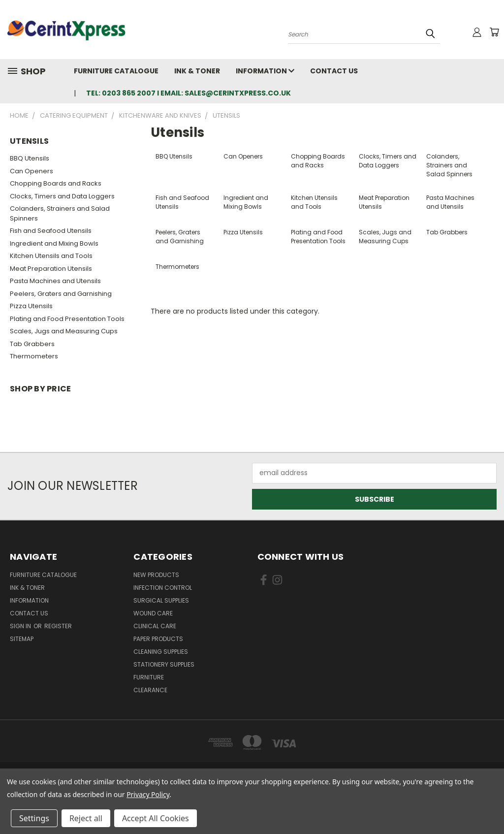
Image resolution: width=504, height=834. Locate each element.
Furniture (149, 677)
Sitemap (22, 639)
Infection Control (163, 588)
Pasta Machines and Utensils (55, 281)
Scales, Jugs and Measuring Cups (64, 331)
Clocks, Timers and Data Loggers (62, 196)
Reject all (86, 818)
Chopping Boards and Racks (56, 183)
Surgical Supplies (161, 600)
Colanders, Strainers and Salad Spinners (60, 213)
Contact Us (334, 71)
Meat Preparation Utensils (51, 269)
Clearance (150, 690)
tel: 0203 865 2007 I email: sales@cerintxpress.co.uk (189, 93)
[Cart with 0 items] (494, 32)
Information (265, 71)
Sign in (21, 626)
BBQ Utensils (30, 158)
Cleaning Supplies (161, 652)
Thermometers (34, 356)
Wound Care (153, 613)
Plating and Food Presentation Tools (67, 319)
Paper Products (158, 639)
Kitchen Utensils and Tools (51, 256)
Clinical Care (155, 626)
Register (58, 626)
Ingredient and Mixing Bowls (54, 243)
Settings (34, 818)
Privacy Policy (148, 794)
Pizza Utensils (31, 306)
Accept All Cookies (156, 818)
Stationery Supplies (164, 664)
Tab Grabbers (32, 344)
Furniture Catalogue (116, 71)
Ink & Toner (197, 71)
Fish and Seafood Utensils (51, 231)
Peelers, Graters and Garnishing (61, 294)
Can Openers (31, 171)
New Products (156, 575)
